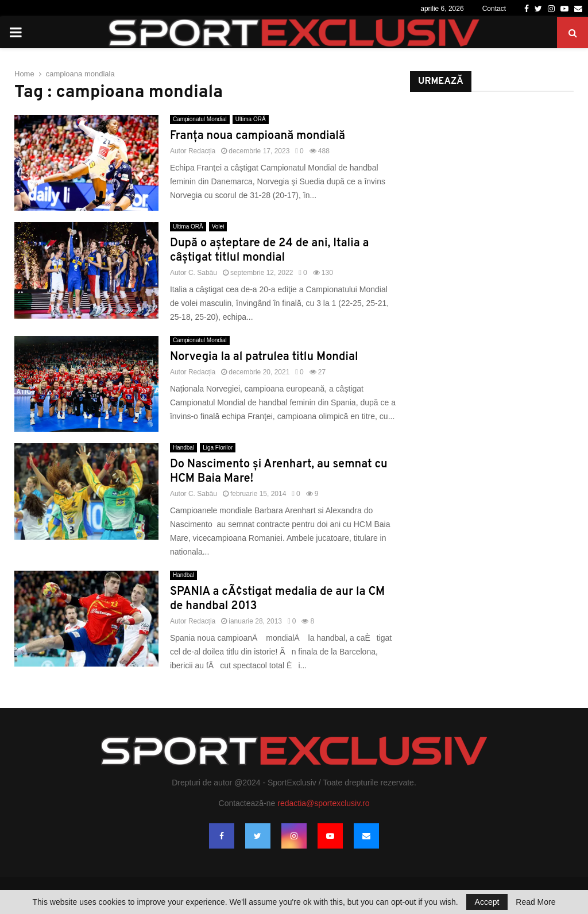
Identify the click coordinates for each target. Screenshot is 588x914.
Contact (494, 9)
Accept (487, 902)
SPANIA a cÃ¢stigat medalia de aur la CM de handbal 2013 (277, 599)
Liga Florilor (218, 448)
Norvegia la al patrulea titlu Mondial (264, 357)
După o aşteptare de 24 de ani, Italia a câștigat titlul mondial (270, 251)
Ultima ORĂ (251, 119)
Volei (218, 226)
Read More (535, 902)
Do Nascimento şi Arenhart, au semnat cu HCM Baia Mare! (279, 472)
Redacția (202, 151)
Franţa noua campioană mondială (258, 136)
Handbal (183, 448)
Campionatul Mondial (200, 119)
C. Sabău (203, 273)
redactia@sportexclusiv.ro (323, 803)
